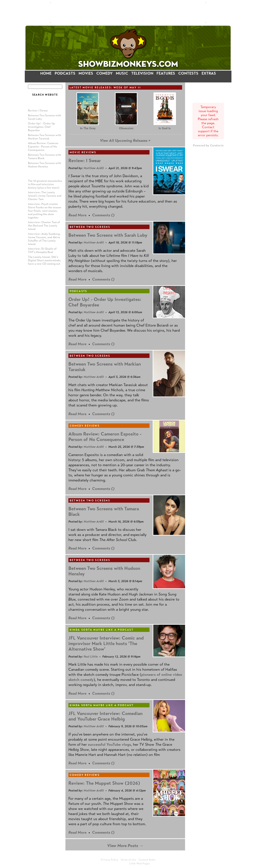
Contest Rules (147, 860)
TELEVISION (142, 73)
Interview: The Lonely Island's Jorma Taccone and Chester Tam (45, 196)
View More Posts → (125, 846)
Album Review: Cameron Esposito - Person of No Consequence (43, 147)
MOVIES (86, 73)
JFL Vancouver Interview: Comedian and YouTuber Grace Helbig (105, 716)
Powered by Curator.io (208, 145)
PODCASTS (65, 73)
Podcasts (78, 291)
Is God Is (165, 128)
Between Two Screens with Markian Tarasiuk (44, 137)
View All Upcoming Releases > (125, 140)
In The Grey (88, 128)
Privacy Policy (109, 860)
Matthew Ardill (94, 168)
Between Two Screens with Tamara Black (104, 511)
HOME (46, 73)
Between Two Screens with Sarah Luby (108, 235)
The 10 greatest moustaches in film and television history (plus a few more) (45, 184)
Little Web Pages (140, 864)
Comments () (103, 215)
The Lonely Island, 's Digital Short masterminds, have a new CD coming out (45, 260)
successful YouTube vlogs (109, 744)
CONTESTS (188, 73)
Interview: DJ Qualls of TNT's (42, 250)
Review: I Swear (38, 111)
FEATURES (166, 73)
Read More (77, 215)
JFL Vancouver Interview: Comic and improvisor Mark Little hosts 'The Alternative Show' (106, 643)
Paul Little (91, 657)
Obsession (126, 128)
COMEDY (104, 73)
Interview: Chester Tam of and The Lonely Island (44, 226)
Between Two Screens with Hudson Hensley (44, 165)
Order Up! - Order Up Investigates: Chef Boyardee (42, 127)
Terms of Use (128, 860)
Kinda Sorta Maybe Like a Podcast (102, 630)
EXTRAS (209, 73)
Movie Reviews (83, 152)
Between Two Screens (90, 227)
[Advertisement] (128, 13)
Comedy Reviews (85, 426)
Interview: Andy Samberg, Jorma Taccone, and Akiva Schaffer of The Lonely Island (44, 239)
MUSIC (122, 73)
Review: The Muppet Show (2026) (104, 783)
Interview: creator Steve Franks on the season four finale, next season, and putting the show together (45, 211)
